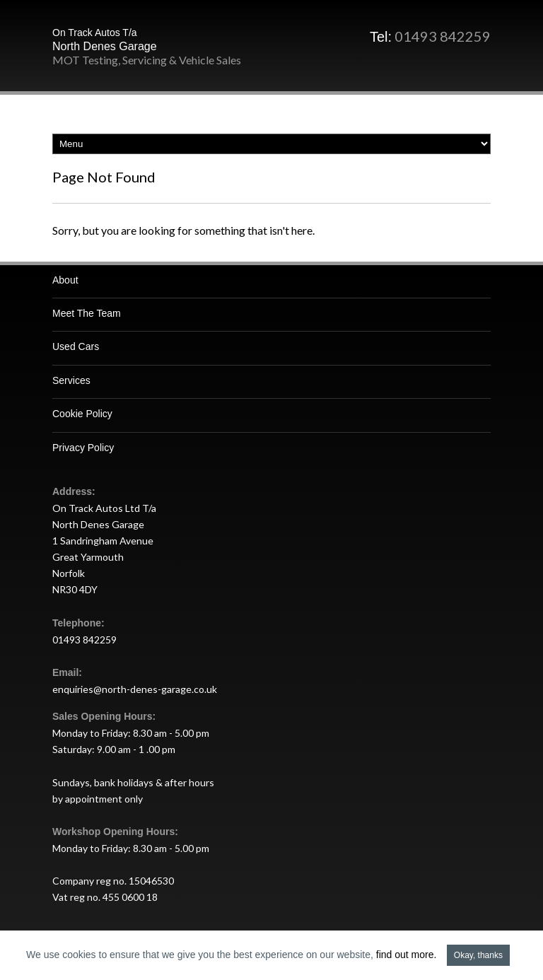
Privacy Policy (83, 448)
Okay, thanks (478, 955)
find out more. (407, 955)
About (65, 280)
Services (71, 380)
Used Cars (76, 346)
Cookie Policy (82, 414)
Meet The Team (87, 313)
